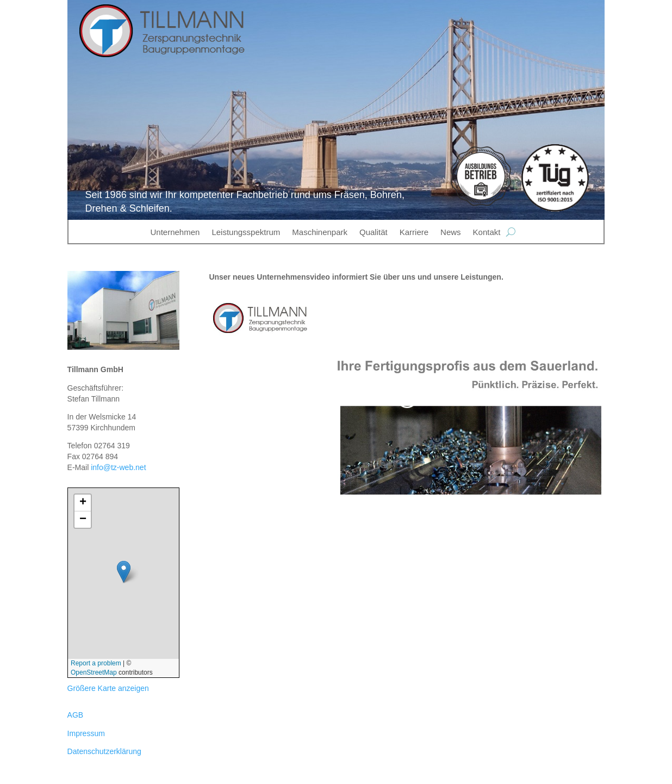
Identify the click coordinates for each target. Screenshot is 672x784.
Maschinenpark (320, 232)
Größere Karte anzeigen (108, 688)
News (451, 232)
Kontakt (487, 232)
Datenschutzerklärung (104, 751)
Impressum (86, 733)
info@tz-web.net (118, 467)
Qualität (374, 232)
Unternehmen (175, 232)
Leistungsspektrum (246, 232)
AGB (76, 715)
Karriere (414, 232)
